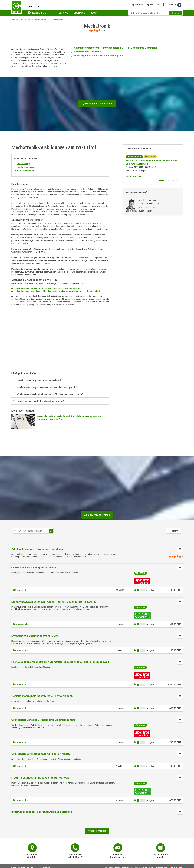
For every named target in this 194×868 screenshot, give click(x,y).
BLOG (94, 13)
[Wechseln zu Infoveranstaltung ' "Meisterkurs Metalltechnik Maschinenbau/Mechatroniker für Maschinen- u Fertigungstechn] (178, 180)
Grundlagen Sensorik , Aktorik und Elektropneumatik (44, 720)
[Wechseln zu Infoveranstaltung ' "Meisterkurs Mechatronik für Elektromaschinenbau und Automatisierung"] (162, 180)
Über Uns (79, 13)
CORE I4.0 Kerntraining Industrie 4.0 (34, 567)
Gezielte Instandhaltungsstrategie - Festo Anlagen (42, 696)
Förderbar (140, 573)
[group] (97, 31)
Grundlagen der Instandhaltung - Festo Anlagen (41, 754)
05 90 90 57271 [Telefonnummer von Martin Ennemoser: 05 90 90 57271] (153, 204)
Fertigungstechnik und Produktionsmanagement (99, 56)
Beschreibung (23, 164)
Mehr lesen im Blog (26, 171)
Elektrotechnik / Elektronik (88, 52)
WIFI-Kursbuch (18, 20)
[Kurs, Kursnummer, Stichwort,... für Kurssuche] (33, 531)
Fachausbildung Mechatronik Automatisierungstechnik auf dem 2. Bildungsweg (60, 662)
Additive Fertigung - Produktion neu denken (38, 549)
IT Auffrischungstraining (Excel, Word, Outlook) (41, 778)
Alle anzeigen (134, 177)
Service (63, 13)
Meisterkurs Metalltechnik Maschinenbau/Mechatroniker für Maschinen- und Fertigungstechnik (57, 291)
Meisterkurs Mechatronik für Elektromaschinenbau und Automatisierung (47, 288)
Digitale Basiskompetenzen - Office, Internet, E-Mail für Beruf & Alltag (54, 602)
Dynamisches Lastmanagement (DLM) (35, 636)
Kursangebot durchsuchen (97, 104)
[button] (60, 380)
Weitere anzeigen (97, 830)
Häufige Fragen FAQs (27, 167)
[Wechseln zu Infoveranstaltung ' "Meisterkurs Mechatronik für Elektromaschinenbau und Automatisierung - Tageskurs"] (168, 180)
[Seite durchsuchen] (156, 13)
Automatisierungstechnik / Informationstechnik (98, 48)
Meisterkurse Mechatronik (144, 48)
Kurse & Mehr (39, 13)
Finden (176, 13)
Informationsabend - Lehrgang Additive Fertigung (42, 812)
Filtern (174, 531)
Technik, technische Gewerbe (38, 20)
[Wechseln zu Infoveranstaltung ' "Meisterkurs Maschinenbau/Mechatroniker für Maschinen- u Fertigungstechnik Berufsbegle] (173, 180)
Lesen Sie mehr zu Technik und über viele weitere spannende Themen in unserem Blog (69, 418)
